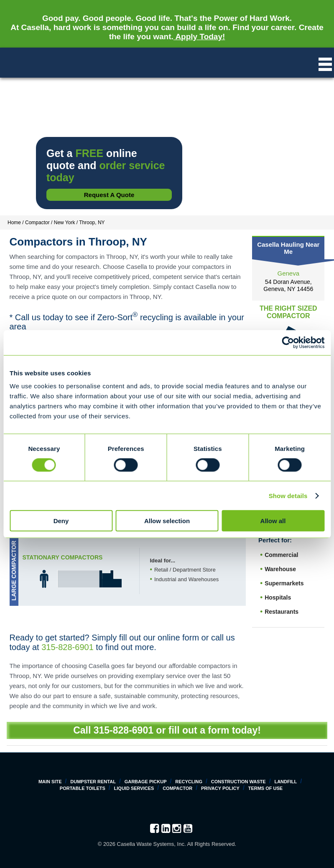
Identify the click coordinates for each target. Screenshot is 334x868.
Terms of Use (266, 788)
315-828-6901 (68, 647)
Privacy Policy (220, 788)
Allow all (273, 521)
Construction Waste (238, 782)
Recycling (189, 782)
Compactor (177, 788)
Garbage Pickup (146, 782)
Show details (288, 495)
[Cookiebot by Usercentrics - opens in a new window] (288, 342)
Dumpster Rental (93, 782)
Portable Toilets (83, 788)
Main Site (50, 782)
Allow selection (167, 521)
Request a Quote (109, 195)
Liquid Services (134, 788)
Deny (61, 521)
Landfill (286, 782)
